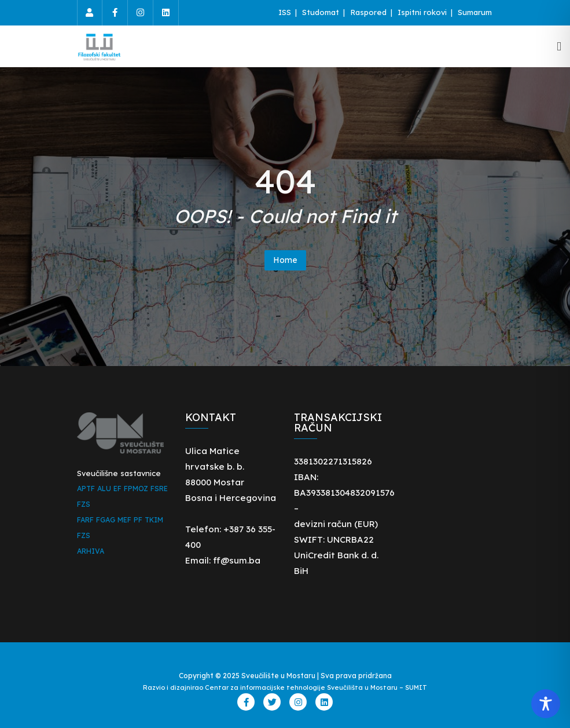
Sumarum (475, 12)
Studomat (322, 12)
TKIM (154, 520)
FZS (84, 504)
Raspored (369, 12)
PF (138, 520)
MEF (124, 520)
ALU (104, 489)
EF (117, 489)
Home (285, 260)
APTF (86, 489)
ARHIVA (91, 551)
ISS (286, 12)
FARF (85, 520)
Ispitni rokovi (423, 12)
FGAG (106, 520)
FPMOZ (136, 489)
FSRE (159, 489)
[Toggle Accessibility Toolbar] (546, 704)
